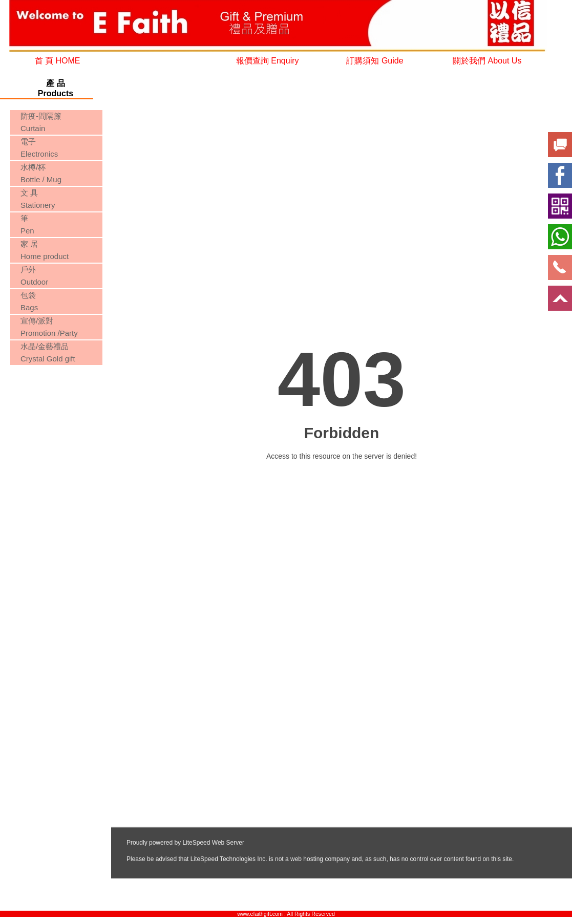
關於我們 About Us (487, 61)
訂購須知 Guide (375, 61)
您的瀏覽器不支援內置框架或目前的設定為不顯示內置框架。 (56, 406)
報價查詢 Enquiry (268, 61)
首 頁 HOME (58, 61)
